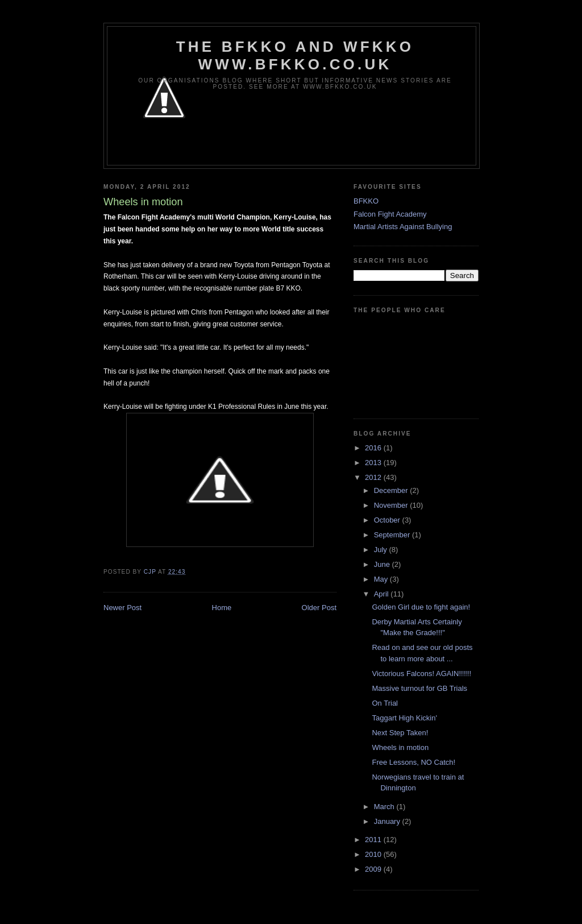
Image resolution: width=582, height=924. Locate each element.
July (382, 550)
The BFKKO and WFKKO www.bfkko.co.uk (295, 55)
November (392, 505)
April (383, 594)
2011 (374, 840)
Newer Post (122, 608)
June (383, 564)
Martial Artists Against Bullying (403, 227)
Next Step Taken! (400, 733)
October (388, 520)
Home (222, 608)
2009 (374, 869)
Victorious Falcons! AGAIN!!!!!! (421, 674)
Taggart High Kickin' (404, 718)
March (385, 807)
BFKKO (366, 201)
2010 (374, 854)
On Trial (385, 703)
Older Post (319, 608)
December (392, 490)
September (393, 535)
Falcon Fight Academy (390, 214)
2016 (374, 448)
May (382, 579)
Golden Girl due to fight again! (421, 607)
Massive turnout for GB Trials (419, 688)
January (388, 821)
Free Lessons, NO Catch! (413, 762)
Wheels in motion (400, 747)
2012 (374, 477)
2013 (374, 463)
